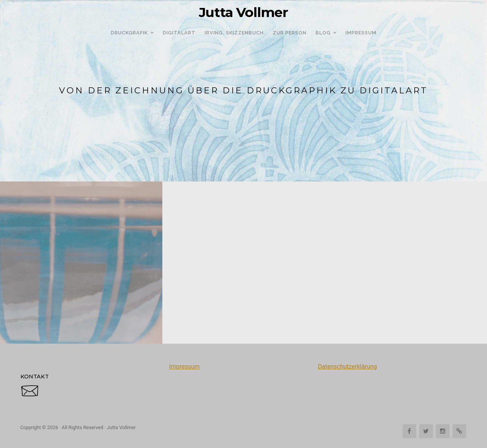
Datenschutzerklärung (347, 367)
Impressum (184, 367)
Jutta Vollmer (243, 12)
